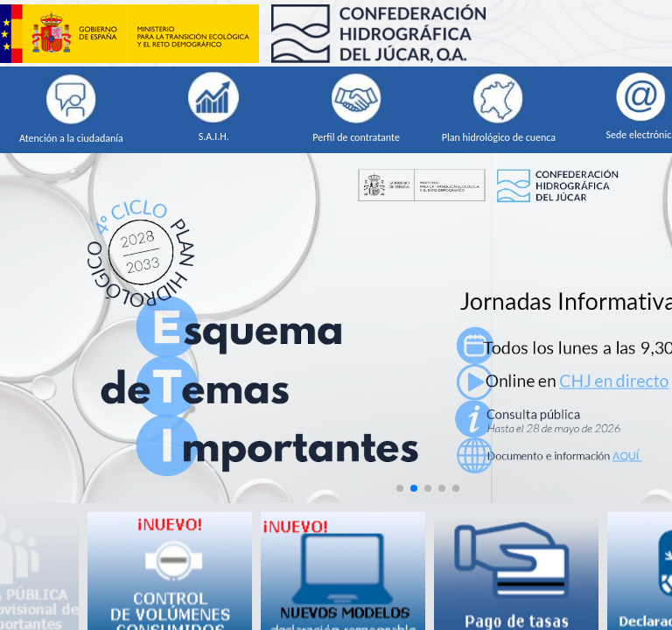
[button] (400, 488)
